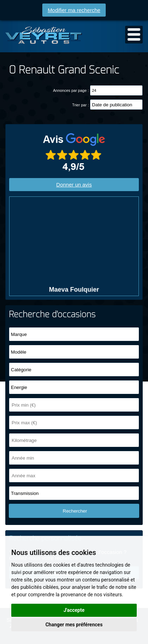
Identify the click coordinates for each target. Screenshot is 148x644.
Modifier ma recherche (74, 10)
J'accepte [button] (74, 610)
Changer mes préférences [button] (74, 625)
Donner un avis (74, 185)
